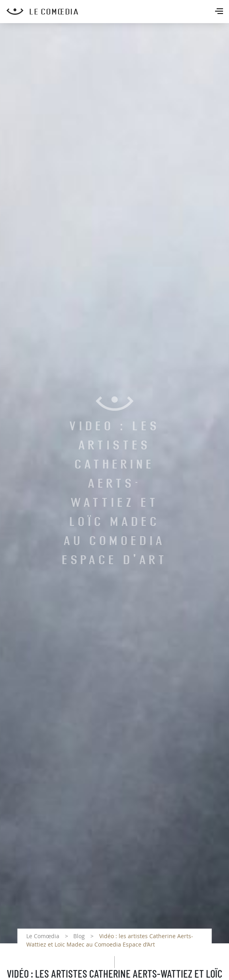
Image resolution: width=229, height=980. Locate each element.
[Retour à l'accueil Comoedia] (118, 12)
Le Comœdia (43, 936)
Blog (79, 936)
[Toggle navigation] (220, 12)
